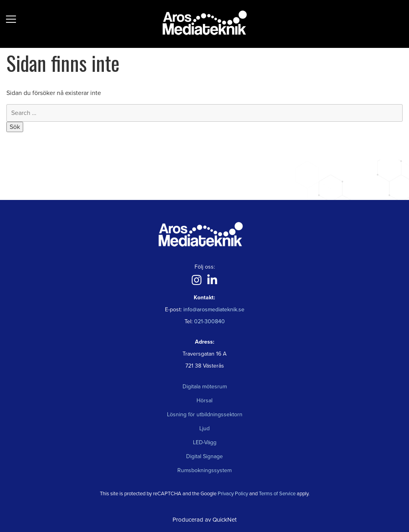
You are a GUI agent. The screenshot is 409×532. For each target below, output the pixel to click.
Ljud (204, 428)
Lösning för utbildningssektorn (205, 414)
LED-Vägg (205, 442)
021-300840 (209, 321)
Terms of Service (277, 494)
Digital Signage (204, 456)
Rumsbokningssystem (204, 470)
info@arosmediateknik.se (214, 310)
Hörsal (204, 400)
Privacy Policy (233, 494)
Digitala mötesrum (205, 387)
